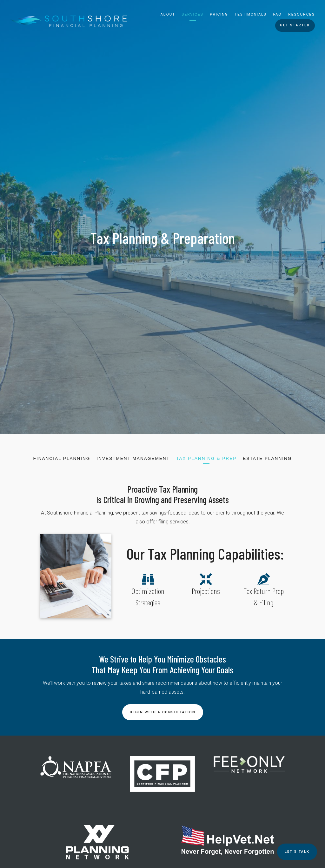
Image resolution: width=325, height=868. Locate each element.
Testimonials (251, 14)
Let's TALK (297, 852)
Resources (302, 14)
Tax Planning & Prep (206, 458)
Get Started (295, 25)
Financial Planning (62, 458)
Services (192, 14)
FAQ (278, 14)
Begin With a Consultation (163, 712)
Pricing (219, 14)
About (168, 14)
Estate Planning (267, 458)
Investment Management (133, 458)
